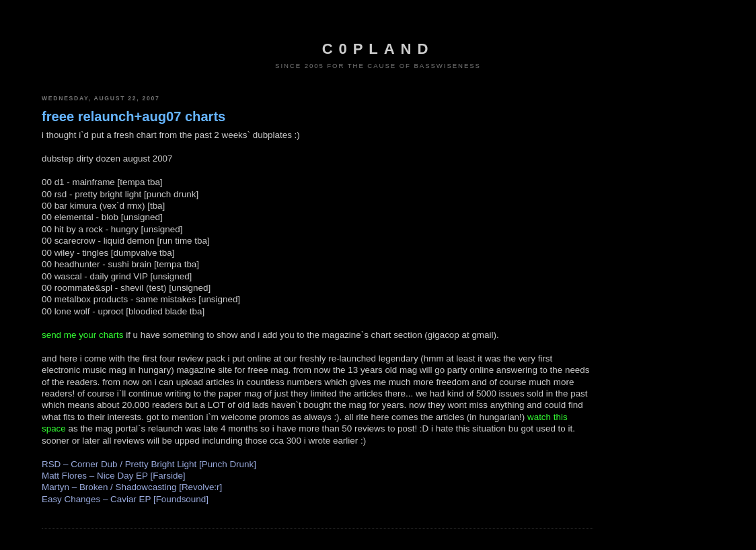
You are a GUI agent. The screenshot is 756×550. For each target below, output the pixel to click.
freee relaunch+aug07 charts (134, 116)
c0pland (378, 49)
